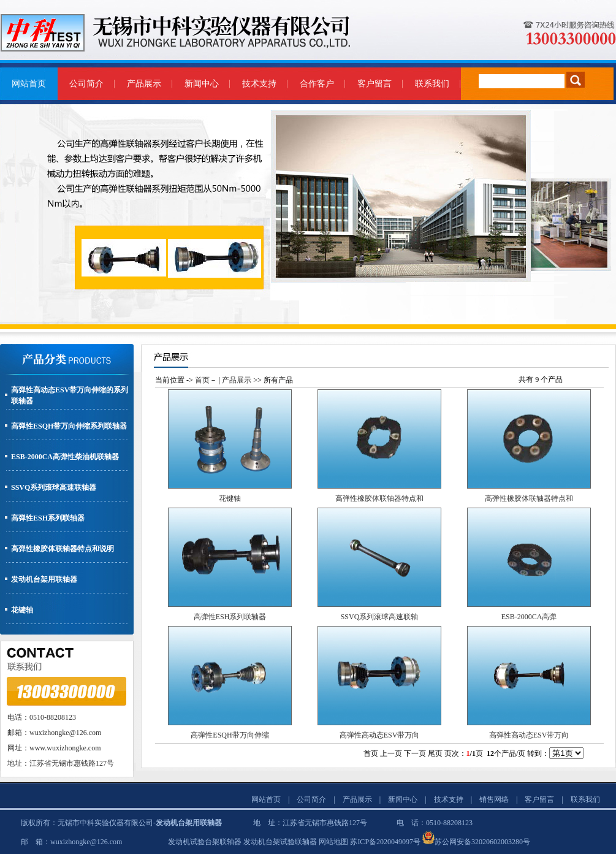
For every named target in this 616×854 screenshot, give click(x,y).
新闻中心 (202, 84)
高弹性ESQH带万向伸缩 (230, 735)
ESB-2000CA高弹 (529, 617)
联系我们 (432, 84)
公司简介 (86, 84)
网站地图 (333, 842)
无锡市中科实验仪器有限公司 (105, 823)
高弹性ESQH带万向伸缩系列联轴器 (69, 426)
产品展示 (144, 84)
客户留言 (375, 84)
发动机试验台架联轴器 (205, 842)
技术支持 (259, 84)
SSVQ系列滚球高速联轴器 (54, 487)
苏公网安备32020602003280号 (482, 842)
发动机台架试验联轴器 (280, 842)
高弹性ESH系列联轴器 (48, 518)
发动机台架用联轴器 (44, 579)
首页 (202, 380)
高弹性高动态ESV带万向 (380, 735)
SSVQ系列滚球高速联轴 (380, 617)
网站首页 (29, 84)
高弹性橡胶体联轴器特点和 (379, 498)
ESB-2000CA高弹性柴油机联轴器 (65, 457)
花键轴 (22, 610)
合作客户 (317, 84)
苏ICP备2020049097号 (385, 842)
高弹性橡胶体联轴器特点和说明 (63, 549)
